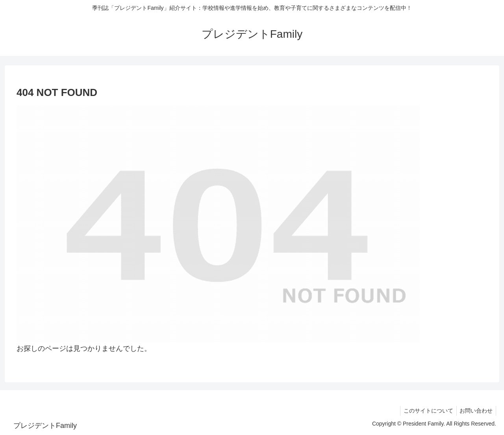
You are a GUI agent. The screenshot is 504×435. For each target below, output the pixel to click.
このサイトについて (426, 411)
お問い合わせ (475, 411)
